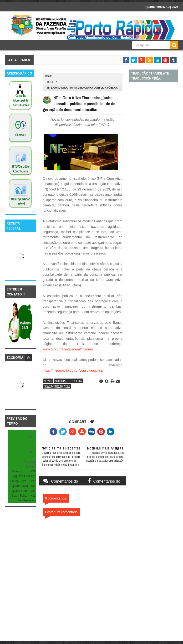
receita (52, 82)
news (48, 381)
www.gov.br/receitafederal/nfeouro (68, 349)
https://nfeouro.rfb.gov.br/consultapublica (73, 370)
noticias (61, 381)
